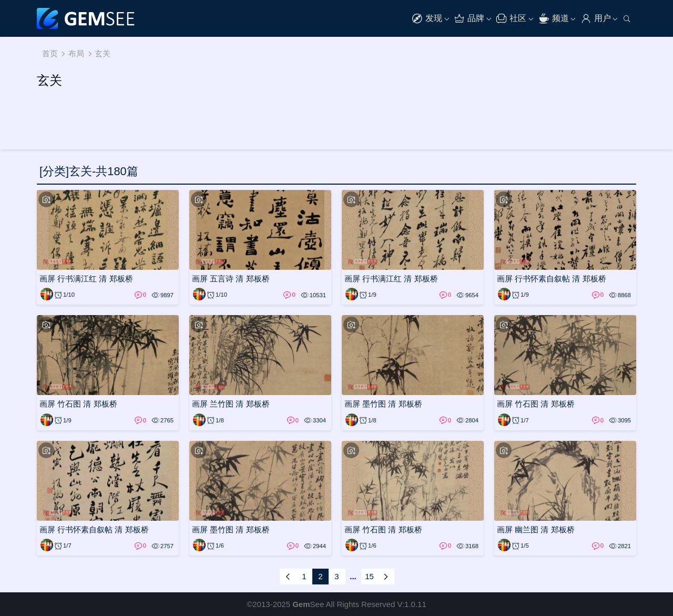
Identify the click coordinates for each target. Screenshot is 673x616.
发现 (427, 19)
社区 (511, 19)
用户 (596, 19)
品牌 (469, 19)
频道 (554, 19)
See (308, 604)
